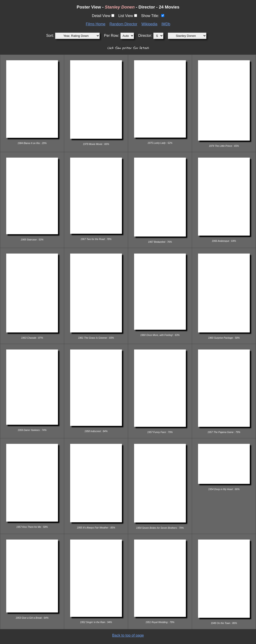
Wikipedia (149, 24)
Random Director (123, 24)
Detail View (101, 16)
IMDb (166, 24)
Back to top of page (128, 635)
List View (126, 16)
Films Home (96, 24)
